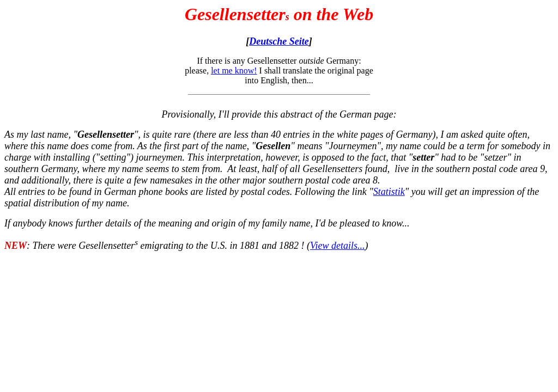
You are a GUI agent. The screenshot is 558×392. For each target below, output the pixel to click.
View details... (338, 246)
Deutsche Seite (279, 41)
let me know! (234, 71)
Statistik (389, 192)
